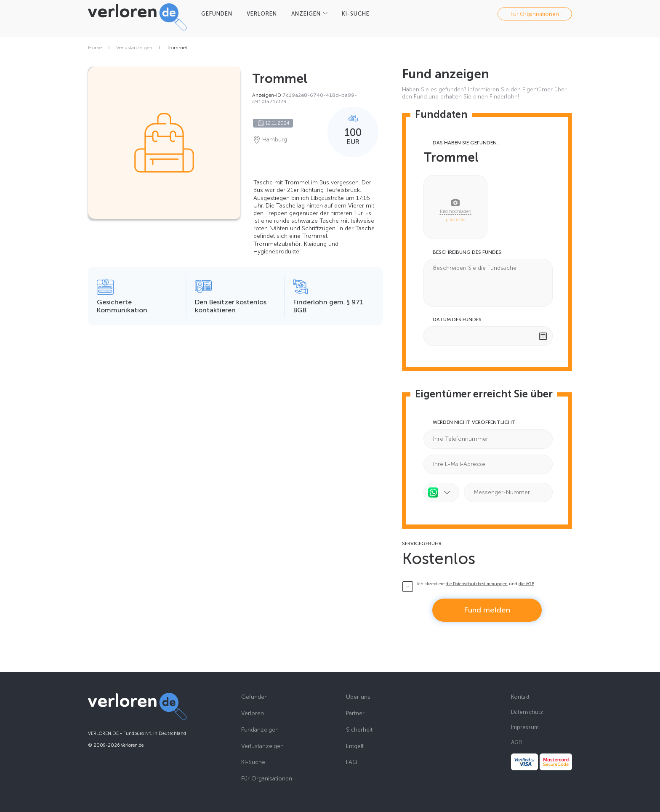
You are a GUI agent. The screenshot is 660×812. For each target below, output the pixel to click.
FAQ (352, 762)
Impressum (525, 727)
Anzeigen (306, 14)
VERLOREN (262, 14)
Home (95, 48)
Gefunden (254, 697)
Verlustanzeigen (134, 48)
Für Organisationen (535, 14)
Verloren (253, 713)
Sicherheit (359, 730)
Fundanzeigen (260, 730)
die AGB (526, 584)
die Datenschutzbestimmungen (477, 584)
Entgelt (355, 746)
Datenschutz (527, 712)
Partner (355, 713)
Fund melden (487, 610)
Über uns (358, 697)
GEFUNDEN (217, 14)
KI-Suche (253, 762)
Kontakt (520, 697)
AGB (516, 742)
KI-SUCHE (356, 14)
